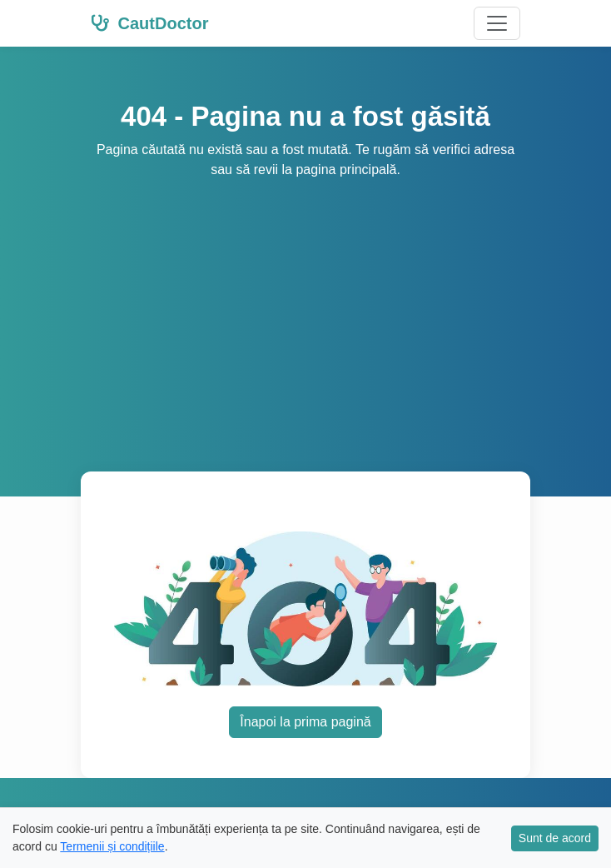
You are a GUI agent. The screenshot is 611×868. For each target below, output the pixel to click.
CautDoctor (149, 23)
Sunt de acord (555, 838)
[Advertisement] (305, 305)
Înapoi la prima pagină (305, 722)
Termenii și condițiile (112, 846)
